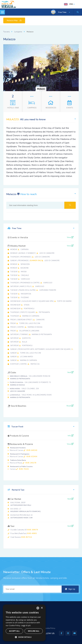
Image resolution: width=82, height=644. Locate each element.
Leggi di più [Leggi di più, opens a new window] (26, 625)
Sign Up (70, 589)
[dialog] (24, 623)
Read (70, 406)
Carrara (20, 468)
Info (71, 436)
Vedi (70, 372)
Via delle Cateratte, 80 (23, 530)
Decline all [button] (34, 631)
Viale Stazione (20, 537)
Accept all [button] (14, 631)
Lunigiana (18, 32)
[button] (76, 47)
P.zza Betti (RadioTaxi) (22, 533)
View (70, 237)
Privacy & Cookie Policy (46, 628)
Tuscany (6, 32)
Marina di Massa (22, 462)
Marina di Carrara (22, 449)
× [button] (42, 608)
